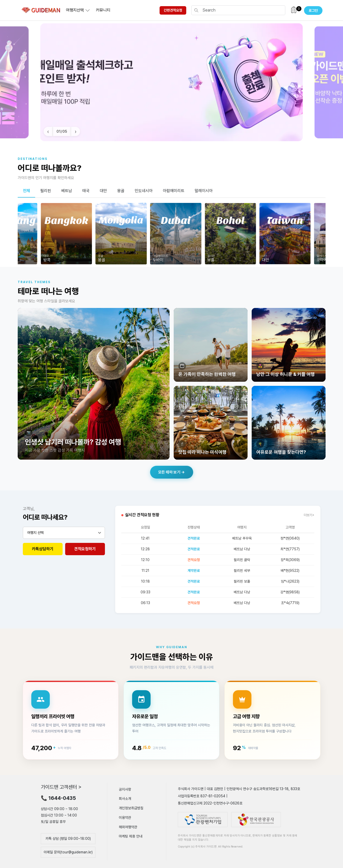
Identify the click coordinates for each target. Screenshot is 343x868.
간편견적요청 (173, 10)
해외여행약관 (128, 827)
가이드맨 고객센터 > (61, 787)
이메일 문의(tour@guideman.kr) (68, 852)
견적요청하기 (85, 549)
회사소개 (125, 799)
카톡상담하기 (43, 549)
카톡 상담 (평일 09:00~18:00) (68, 839)
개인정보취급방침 (131, 808)
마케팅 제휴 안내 (131, 836)
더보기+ (309, 515)
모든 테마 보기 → (172, 472)
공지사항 (125, 789)
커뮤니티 (103, 10)
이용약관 (125, 818)
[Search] (242, 10)
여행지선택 (75, 10)
